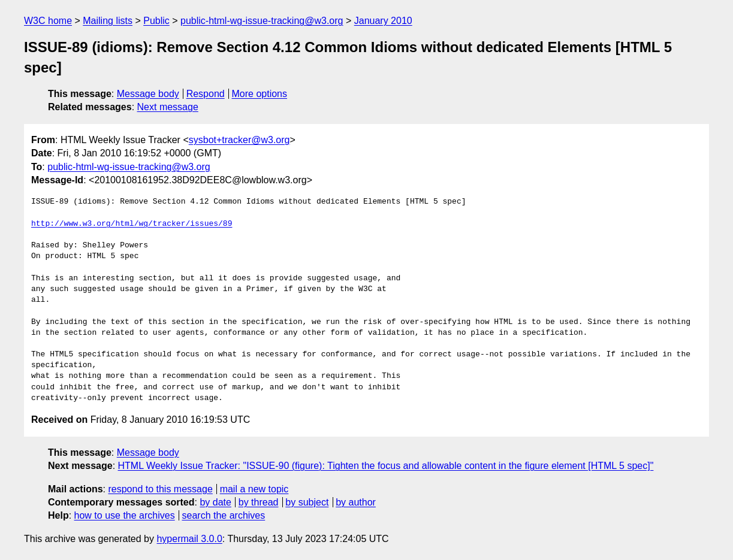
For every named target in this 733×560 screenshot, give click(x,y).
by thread (259, 502)
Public (156, 21)
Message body (148, 94)
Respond (206, 94)
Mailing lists (108, 21)
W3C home (48, 21)
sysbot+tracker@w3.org (239, 140)
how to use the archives (125, 515)
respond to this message (160, 489)
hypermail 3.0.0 (189, 539)
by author (356, 502)
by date (215, 502)
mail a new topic (254, 489)
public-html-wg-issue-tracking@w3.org (262, 21)
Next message (168, 107)
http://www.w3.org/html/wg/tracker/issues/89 (132, 224)
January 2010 (383, 21)
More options (260, 94)
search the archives (224, 515)
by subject (307, 502)
